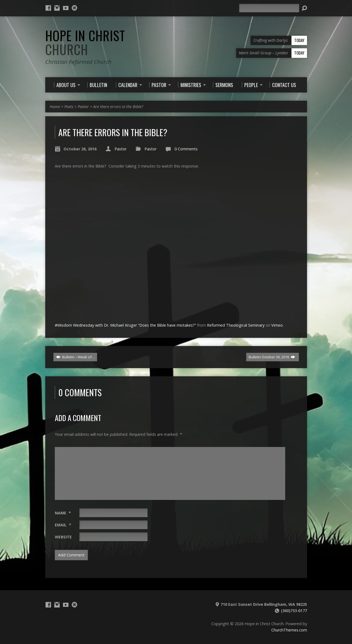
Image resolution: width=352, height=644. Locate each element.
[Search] (269, 8)
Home (55, 107)
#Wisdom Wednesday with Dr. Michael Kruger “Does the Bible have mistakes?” (125, 325)
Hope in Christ (85, 42)
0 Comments (186, 149)
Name (63, 513)
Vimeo (277, 325)
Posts (69, 107)
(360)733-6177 (294, 611)
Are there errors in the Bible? (118, 107)
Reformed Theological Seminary (236, 325)
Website (63, 537)
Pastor (83, 107)
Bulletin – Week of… (75, 357)
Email (63, 525)
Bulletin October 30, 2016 (272, 357)
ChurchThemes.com (289, 630)
